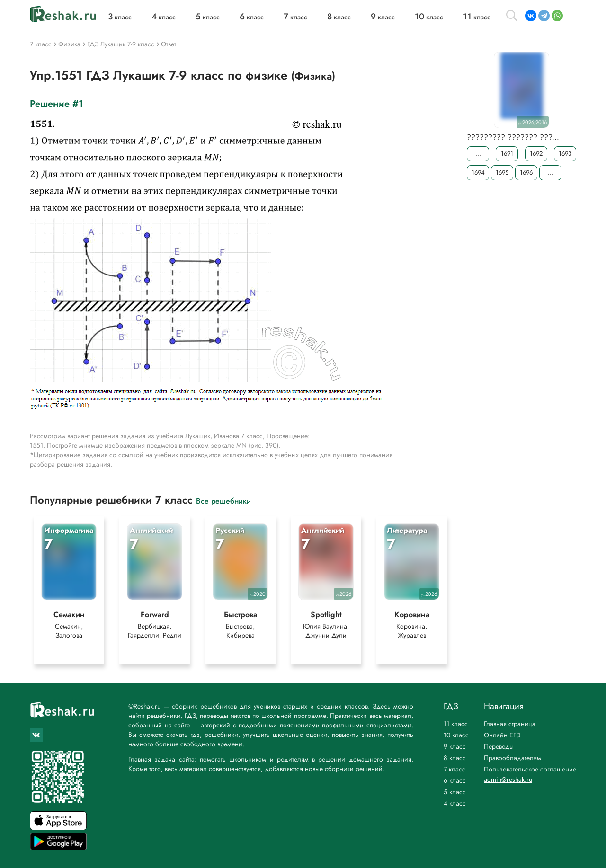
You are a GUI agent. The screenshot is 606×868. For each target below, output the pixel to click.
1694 (478, 173)
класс (120, 17)
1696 (526, 173)
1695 (502, 173)
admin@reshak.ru (508, 779)
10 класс (456, 735)
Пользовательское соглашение (530, 769)
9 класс (455, 746)
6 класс (455, 780)
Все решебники (223, 500)
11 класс (456, 724)
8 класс (455, 758)
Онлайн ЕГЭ (502, 735)
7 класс (454, 769)
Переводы (499, 746)
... (478, 154)
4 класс (455, 803)
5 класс (455, 792)
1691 (507, 154)
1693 (565, 154)
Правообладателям (512, 758)
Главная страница (510, 724)
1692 (536, 154)
